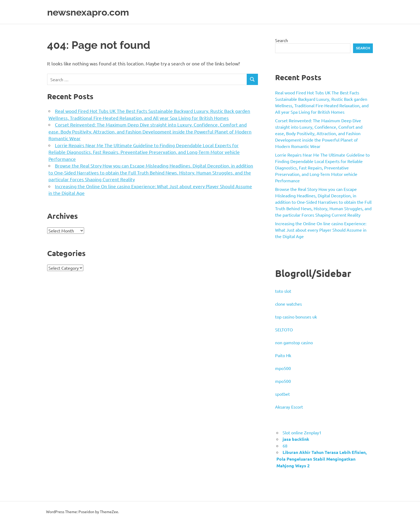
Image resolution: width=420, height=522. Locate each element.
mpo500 (283, 368)
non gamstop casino (294, 342)
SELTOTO (284, 330)
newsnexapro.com (92, 12)
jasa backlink (296, 439)
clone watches (288, 304)
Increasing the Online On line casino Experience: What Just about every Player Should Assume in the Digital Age (321, 230)
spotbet (282, 394)
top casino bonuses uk (296, 317)
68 (285, 446)
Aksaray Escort (289, 407)
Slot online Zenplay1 (302, 432)
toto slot (283, 291)
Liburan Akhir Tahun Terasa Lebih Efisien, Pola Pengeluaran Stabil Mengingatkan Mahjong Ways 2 (322, 459)
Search (282, 40)
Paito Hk (283, 355)
